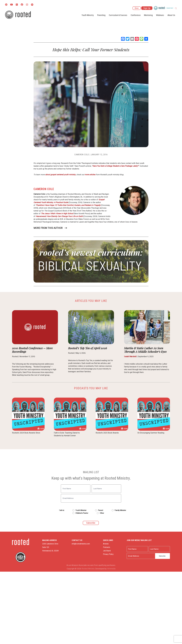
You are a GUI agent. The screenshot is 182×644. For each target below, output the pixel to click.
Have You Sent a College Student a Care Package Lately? (116, 166)
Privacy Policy (108, 554)
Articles (106, 544)
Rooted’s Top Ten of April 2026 (88, 348)
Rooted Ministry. (88, 569)
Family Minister (120, 510)
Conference (136, 15)
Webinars (160, 15)
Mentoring (148, 15)
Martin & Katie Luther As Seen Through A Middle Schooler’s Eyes (145, 350)
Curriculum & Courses (118, 15)
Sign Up (147, 8)
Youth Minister (81, 510)
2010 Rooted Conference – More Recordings (32, 350)
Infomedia (111, 569)
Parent (101, 510)
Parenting (101, 15)
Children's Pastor (82, 513)
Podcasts (107, 547)
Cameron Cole (82, 155)
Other (102, 513)
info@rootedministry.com (81, 544)
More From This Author (48, 228)
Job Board (107, 551)
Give (137, 8)
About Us (171, 15)
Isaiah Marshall (130, 356)
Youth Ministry (88, 15)
